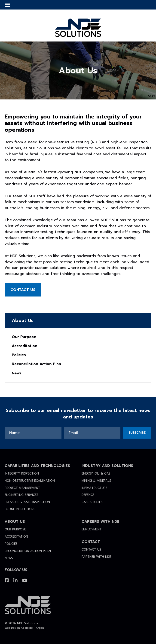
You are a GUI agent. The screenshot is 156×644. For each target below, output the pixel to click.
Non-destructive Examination (30, 481)
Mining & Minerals (96, 481)
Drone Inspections (20, 509)
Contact (91, 542)
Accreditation (24, 346)
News (17, 373)
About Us (15, 522)
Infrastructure (94, 488)
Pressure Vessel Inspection (27, 502)
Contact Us (23, 290)
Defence (88, 495)
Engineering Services (21, 495)
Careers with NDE (101, 522)
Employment (92, 529)
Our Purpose (24, 337)
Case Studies (92, 502)
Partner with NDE (96, 557)
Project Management (22, 488)
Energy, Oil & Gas (96, 473)
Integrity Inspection (22, 473)
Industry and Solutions (107, 466)
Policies (19, 355)
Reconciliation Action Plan (36, 364)
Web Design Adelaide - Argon (24, 628)
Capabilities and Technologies (37, 466)
